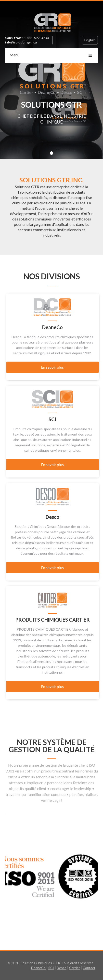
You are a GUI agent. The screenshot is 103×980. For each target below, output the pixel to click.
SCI (51, 968)
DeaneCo (38, 968)
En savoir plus (52, 367)
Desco (62, 968)
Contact (89, 968)
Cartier (75, 968)
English (90, 40)
